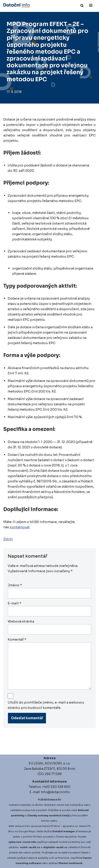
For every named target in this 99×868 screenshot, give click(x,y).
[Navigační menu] (91, 5)
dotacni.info (23, 826)
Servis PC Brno (51, 826)
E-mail (15, 603)
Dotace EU (54, 800)
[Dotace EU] (16, 5)
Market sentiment (71, 863)
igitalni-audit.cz (56, 847)
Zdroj (8, 539)
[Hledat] (82, 5)
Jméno (15, 585)
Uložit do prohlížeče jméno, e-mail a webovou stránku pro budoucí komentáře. (46, 705)
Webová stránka (21, 621)
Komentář (17, 639)
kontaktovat (20, 527)
